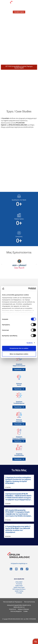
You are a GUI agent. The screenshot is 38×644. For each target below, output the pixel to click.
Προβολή (30, 343)
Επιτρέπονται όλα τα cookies (19, 348)
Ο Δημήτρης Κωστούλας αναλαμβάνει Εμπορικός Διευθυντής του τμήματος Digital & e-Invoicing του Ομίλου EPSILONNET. (18, 501)
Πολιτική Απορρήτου (16, 632)
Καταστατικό (13, 630)
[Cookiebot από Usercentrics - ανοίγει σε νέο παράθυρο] (28, 289)
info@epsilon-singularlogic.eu (19, 584)
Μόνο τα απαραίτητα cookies (19, 354)
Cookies (25, 632)
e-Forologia (19, 614)
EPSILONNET (19, 603)
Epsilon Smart (19, 607)
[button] (2, 285)
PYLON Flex (19, 605)
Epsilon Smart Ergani (19, 608)
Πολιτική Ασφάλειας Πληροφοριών (13, 623)
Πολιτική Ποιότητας (30, 623)
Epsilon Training (19, 612)
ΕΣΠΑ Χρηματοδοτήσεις (19, 610)
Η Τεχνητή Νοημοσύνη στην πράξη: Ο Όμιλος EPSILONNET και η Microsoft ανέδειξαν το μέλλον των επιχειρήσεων (18, 550)
